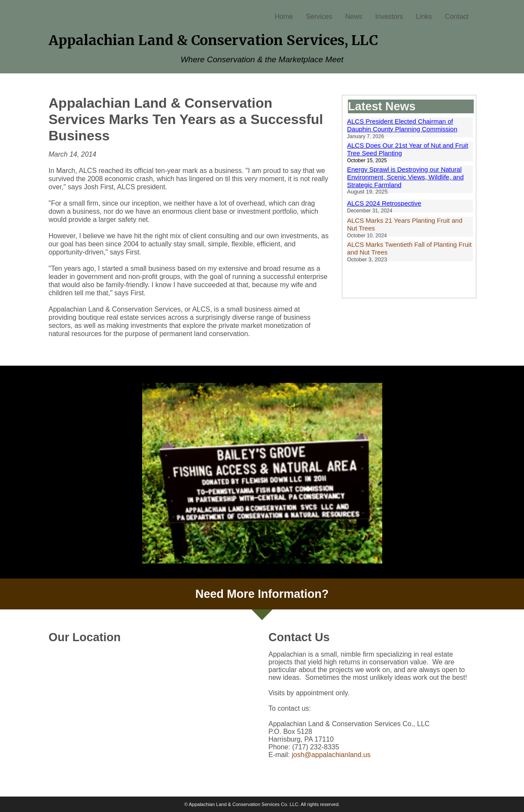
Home (284, 17)
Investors (389, 17)
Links (424, 17)
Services (319, 17)
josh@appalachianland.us (331, 755)
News (354, 17)
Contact (457, 17)
